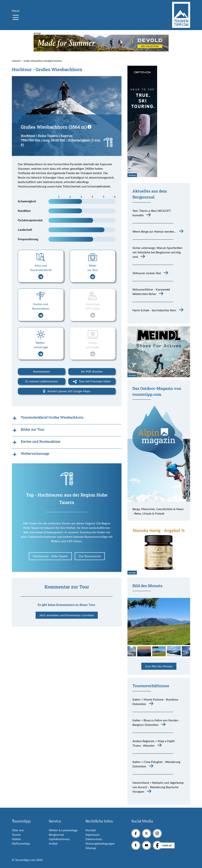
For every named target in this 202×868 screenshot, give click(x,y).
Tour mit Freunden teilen (92, 381)
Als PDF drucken (92, 371)
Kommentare (42, 371)
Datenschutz (94, 839)
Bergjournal (56, 834)
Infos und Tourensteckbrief (41, 271)
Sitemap (91, 848)
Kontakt (91, 830)
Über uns (18, 830)
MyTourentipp (21, 843)
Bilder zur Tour (93, 271)
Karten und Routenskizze (41, 310)
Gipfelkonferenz (59, 839)
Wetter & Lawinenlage (63, 830)
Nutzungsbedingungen (100, 843)
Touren (16, 834)
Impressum (93, 834)
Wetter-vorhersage (41, 349)
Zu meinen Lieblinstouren (42, 381)
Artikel (53, 843)
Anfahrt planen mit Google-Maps (67, 391)
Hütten (16, 839)
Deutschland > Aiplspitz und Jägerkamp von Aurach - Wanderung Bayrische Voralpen (158, 787)
